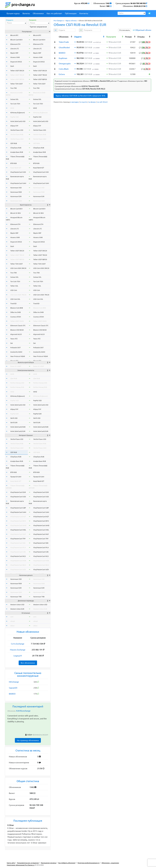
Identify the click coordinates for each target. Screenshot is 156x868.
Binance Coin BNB (17, 308)
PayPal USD (15, 117)
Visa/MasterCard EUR (18, 492)
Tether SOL (14, 286)
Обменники (38, 13)
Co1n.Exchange (18, 644)
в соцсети (84, 102)
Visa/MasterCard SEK (18, 543)
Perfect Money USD (17, 383)
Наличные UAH (16, 201)
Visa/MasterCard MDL (18, 530)
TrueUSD (13, 303)
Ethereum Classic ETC (18, 326)
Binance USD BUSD (17, 330)
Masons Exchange (18, 650)
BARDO (12, 694)
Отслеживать (124, 30)
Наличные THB (16, 597)
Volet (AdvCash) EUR (18, 431)
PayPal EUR (14, 414)
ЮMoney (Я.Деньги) (18, 113)
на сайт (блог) (102, 102)
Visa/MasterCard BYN (18, 521)
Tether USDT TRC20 (17, 75)
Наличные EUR (16, 196)
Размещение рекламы (49, 863)
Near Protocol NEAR (18, 356)
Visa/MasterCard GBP (18, 508)
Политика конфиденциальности (88, 863)
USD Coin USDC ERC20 (18, 268)
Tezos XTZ (14, 339)
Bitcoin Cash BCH (16, 40)
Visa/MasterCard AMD (18, 525)
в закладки (74, 102)
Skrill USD (14, 418)
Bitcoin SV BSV (16, 213)
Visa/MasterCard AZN (18, 569)
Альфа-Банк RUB (17, 152)
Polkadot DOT (15, 348)
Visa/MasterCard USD (18, 172)
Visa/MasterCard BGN (18, 565)
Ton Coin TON (15, 104)
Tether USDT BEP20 (17, 79)
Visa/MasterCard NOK (18, 561)
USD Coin (14, 290)
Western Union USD (17, 605)
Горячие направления (38, 27)
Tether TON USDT (17, 84)
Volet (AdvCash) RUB (18, 427)
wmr (12, 617)
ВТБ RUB (13, 163)
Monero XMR (15, 57)
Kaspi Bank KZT (16, 168)
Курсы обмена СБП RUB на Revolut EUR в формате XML (81, 96)
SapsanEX (13, 688)
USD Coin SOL (15, 299)
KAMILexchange (23, 711)
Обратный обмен (143, 30)
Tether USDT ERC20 (17, 71)
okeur (12, 626)
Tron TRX (14, 88)
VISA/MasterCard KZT (18, 517)
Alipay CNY (14, 126)
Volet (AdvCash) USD (18, 121)
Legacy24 (18, 656)
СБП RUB (14, 143)
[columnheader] (56, 36)
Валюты (26, 13)
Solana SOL (14, 99)
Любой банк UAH (17, 139)
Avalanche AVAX (16, 352)
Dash (12, 66)
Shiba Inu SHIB (15, 312)
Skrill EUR (14, 423)
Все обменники (28, 663)
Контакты (84, 13)
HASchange (14, 682)
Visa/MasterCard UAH (18, 183)
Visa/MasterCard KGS (18, 556)
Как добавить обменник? (67, 863)
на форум (92, 102)
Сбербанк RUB (16, 148)
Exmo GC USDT (16, 366)
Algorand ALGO (16, 334)
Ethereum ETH (15, 44)
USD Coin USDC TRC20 (18, 295)
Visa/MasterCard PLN (18, 547)
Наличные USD (16, 188)
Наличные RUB (16, 192)
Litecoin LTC (15, 49)
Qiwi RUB (14, 378)
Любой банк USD (17, 130)
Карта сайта (11, 863)
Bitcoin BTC (14, 35)
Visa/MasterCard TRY (18, 539)
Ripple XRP (14, 53)
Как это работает (54, 13)
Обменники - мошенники (110, 863)
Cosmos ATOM (16, 317)
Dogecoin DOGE (16, 62)
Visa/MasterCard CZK (18, 552)
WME (12, 374)
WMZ (12, 108)
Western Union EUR (17, 609)
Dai (12, 343)
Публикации (71, 13)
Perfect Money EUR (17, 387)
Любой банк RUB (17, 134)
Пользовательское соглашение (28, 863)
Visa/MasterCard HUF (18, 534)
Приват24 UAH (16, 477)
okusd (13, 621)
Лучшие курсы (13, 13)
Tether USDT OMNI (17, 321)
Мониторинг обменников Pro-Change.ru (21, 865)
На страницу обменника (28, 740)
